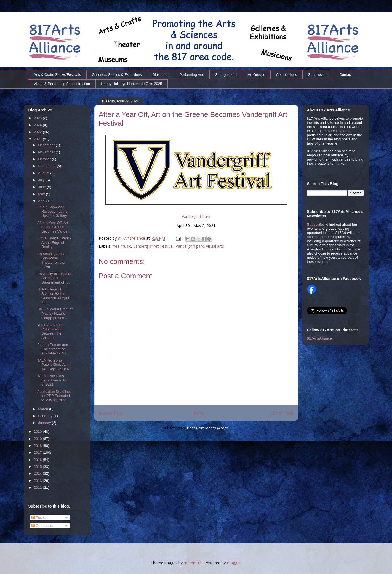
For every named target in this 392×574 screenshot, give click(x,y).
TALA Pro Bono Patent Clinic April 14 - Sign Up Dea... (55, 365)
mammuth (193, 563)
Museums (161, 75)
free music (122, 246)
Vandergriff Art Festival (153, 246)
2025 (38, 118)
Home (197, 413)
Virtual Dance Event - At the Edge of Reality (54, 242)
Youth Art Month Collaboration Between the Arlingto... (50, 331)
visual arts (215, 246)
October (45, 159)
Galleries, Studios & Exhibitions (117, 75)
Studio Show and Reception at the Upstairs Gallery (52, 211)
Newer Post (111, 413)
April (42, 201)
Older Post (282, 413)
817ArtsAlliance (132, 238)
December (47, 145)
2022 (38, 132)
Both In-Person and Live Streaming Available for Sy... (53, 349)
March (44, 409)
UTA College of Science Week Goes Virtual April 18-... (53, 296)
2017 (38, 452)
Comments (42, 526)
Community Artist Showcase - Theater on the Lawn (51, 260)
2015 (38, 467)
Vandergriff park (190, 246)
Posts (38, 518)
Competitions (287, 75)
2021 (38, 139)
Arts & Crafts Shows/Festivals (57, 75)
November (47, 152)
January (45, 423)
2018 (38, 446)
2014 (38, 473)
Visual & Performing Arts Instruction (62, 84)
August (44, 173)
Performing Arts (192, 75)
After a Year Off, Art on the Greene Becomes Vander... (54, 227)
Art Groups (256, 75)
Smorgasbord (226, 75)
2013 (38, 481)
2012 (38, 488)
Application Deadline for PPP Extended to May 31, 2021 (54, 396)
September (47, 166)
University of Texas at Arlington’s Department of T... (54, 278)
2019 (38, 439)
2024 (38, 125)
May (42, 194)
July (42, 180)
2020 (38, 432)
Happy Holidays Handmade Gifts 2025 (131, 84)
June (42, 187)
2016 (38, 460)
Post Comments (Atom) (208, 428)
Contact (346, 75)
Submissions (318, 75)
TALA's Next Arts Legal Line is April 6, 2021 (53, 380)
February (46, 416)
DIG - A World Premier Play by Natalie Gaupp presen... (55, 313)
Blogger (234, 563)
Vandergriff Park (196, 216)
